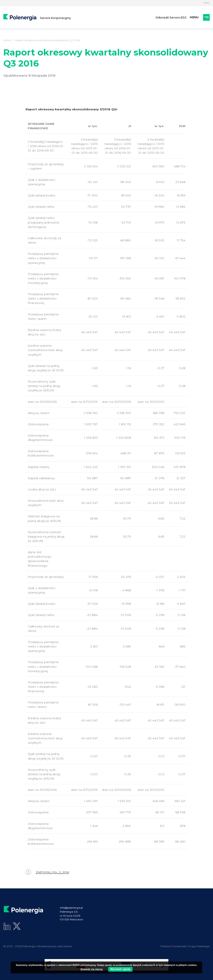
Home (7, 40)
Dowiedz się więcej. (92, 969)
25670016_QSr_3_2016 (47, 872)
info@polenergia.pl (71, 908)
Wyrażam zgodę (120, 969)
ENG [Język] (207, 3)
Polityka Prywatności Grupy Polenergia (185, 946)
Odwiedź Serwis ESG (171, 18)
